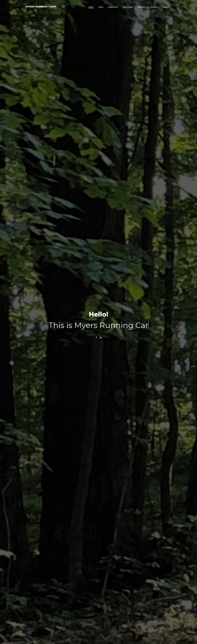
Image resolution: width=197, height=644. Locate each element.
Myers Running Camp (41, 7)
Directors (141, 7)
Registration (113, 7)
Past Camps (128, 7)
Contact (166, 7)
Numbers (154, 7)
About (101, 7)
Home (91, 7)
